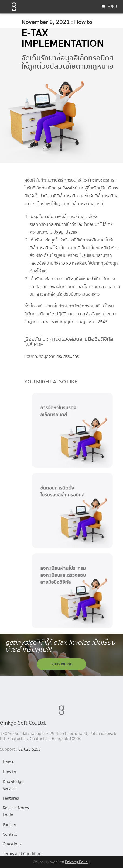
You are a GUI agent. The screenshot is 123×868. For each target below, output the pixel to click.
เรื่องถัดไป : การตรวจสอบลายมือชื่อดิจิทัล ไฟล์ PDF (69, 342)
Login (8, 815)
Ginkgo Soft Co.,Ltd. (23, 723)
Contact (10, 834)
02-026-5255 (29, 749)
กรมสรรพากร (68, 357)
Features (11, 798)
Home (8, 762)
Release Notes (16, 808)
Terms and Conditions (23, 854)
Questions (12, 844)
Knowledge (13, 781)
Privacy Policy (77, 862)
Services (10, 789)
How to (9, 772)
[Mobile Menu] (110, 7)
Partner (10, 825)
